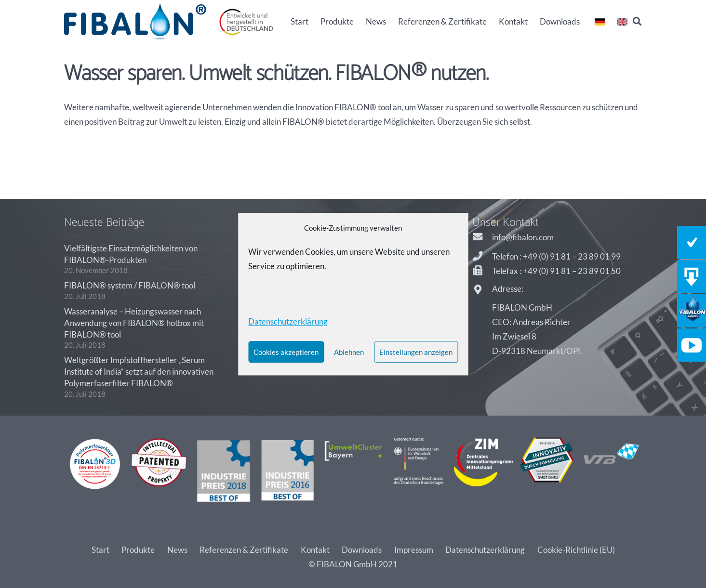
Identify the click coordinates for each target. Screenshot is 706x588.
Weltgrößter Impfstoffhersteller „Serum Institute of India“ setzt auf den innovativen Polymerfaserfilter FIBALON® (139, 372)
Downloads (362, 550)
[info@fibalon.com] (482, 237)
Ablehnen (349, 352)
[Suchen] (637, 22)
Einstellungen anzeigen (416, 352)
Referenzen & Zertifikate (244, 550)
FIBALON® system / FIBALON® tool (130, 285)
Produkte (138, 550)
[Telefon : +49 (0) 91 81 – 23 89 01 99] (482, 257)
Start (100, 550)
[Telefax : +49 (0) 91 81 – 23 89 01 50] (482, 271)
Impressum (414, 550)
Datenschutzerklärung (485, 550)
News (177, 550)
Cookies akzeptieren (286, 352)
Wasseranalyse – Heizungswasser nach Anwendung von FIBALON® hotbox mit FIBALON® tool (134, 323)
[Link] (135, 22)
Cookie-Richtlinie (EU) (576, 550)
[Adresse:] (482, 290)
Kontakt (315, 550)
